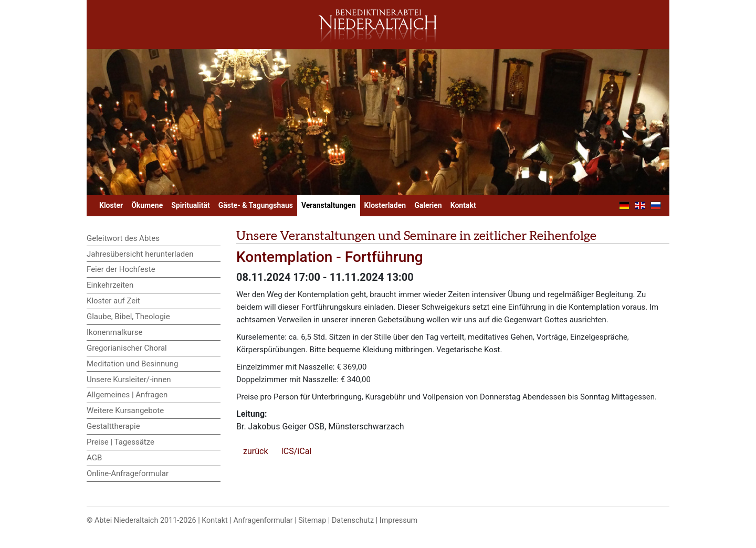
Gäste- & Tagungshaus (256, 205)
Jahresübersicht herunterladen (140, 254)
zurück (255, 451)
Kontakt (463, 205)
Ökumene (147, 205)
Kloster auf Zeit (113, 301)
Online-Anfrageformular (128, 473)
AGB (94, 458)
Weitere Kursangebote (125, 410)
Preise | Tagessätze (120, 442)
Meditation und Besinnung (132, 364)
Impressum (398, 520)
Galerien (428, 205)
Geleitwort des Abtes (123, 238)
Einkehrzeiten (110, 285)
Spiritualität (190, 205)
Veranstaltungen (329, 205)
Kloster (111, 205)
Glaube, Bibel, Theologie (128, 317)
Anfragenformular (263, 520)
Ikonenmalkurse (114, 332)
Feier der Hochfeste (121, 269)
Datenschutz (353, 520)
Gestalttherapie (113, 426)
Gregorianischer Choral (127, 348)
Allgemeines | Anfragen (127, 395)
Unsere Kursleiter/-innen (129, 380)
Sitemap (312, 520)
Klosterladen (385, 205)
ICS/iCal (296, 451)
